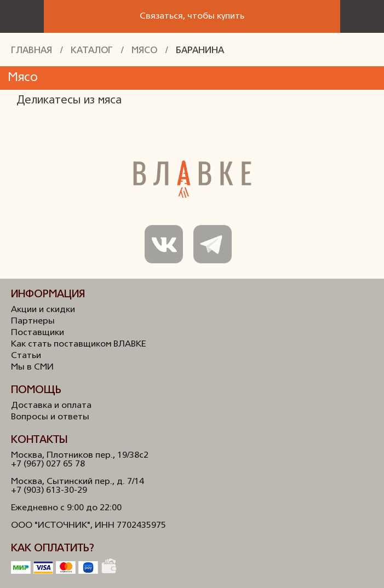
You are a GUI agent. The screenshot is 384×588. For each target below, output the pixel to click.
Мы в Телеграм (213, 244)
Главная (31, 51)
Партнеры (33, 321)
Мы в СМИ (32, 367)
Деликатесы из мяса (69, 101)
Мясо (144, 51)
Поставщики (38, 333)
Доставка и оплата (51, 406)
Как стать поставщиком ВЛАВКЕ (78, 344)
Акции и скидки (43, 310)
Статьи (26, 356)
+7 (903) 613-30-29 (49, 491)
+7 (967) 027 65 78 (48, 464)
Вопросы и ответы (50, 417)
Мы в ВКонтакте (164, 244)
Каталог (92, 51)
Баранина (200, 51)
